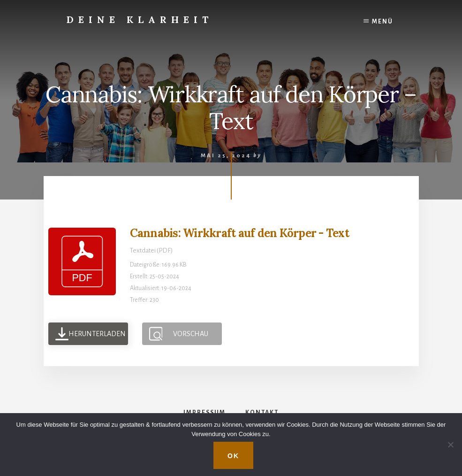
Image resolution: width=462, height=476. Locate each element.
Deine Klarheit (140, 19)
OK (233, 456)
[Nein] (450, 445)
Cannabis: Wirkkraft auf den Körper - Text (239, 233)
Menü (382, 22)
